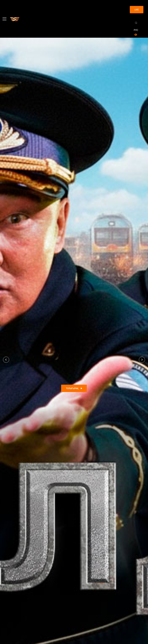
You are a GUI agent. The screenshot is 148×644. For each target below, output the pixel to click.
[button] (6, 360)
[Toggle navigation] (4, 19)
